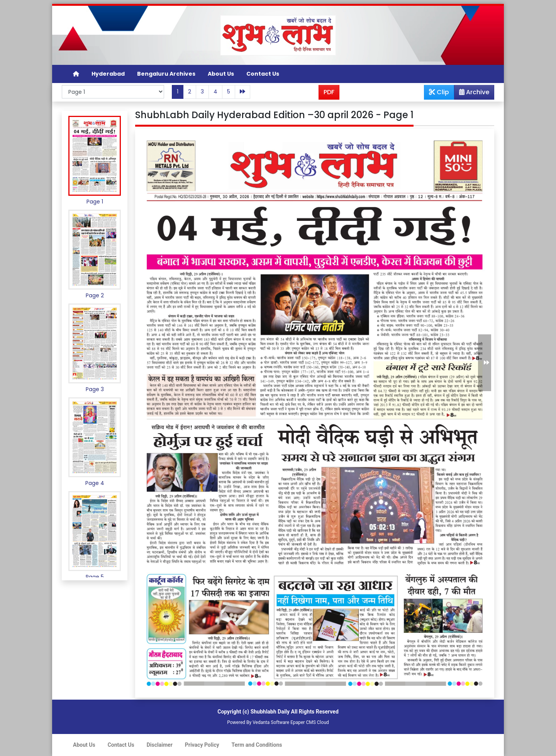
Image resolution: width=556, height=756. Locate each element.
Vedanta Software (271, 722)
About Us (221, 74)
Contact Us (263, 74)
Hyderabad (108, 74)
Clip (439, 92)
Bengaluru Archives (166, 74)
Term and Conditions (257, 745)
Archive (472, 93)
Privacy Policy (202, 745)
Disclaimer (160, 745)
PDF (329, 92)
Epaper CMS (303, 722)
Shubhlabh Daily (270, 712)
